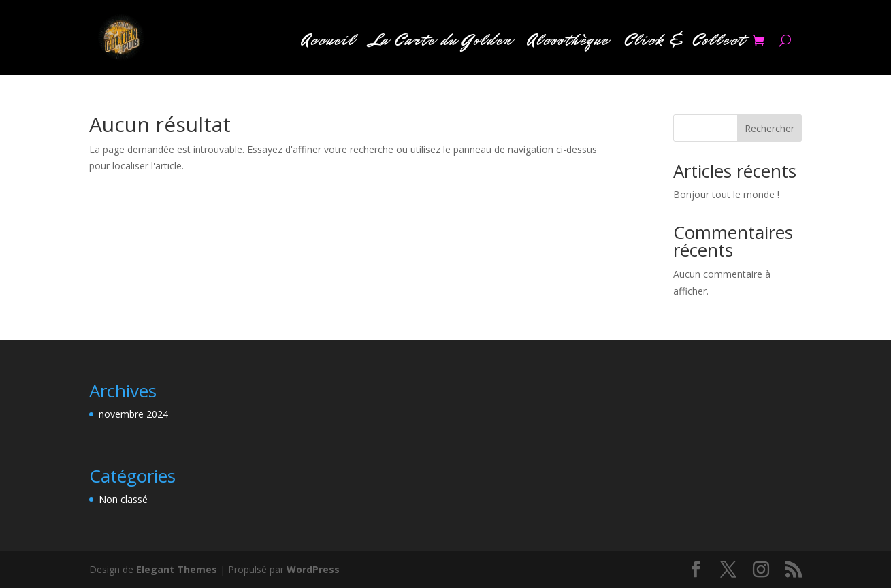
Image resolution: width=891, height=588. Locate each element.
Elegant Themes (177, 569)
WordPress (313, 569)
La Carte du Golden (441, 43)
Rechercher (769, 128)
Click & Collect (685, 43)
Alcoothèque (568, 43)
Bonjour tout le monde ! (726, 194)
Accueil (328, 43)
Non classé (123, 499)
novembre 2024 (133, 414)
